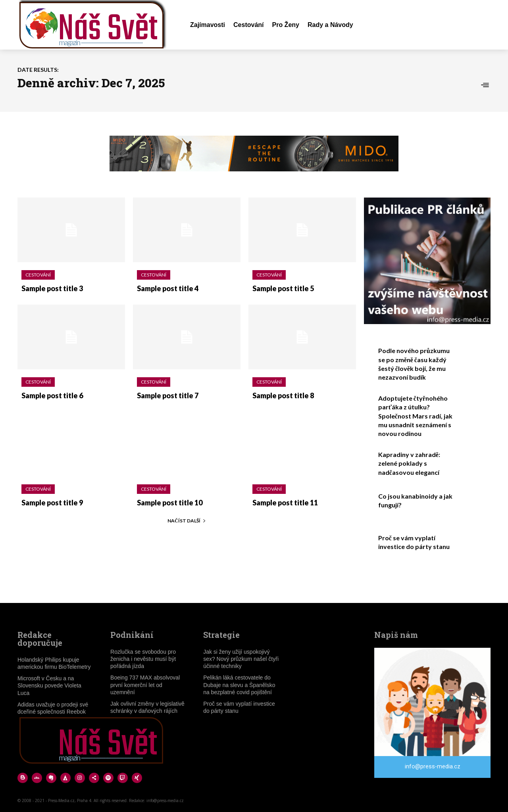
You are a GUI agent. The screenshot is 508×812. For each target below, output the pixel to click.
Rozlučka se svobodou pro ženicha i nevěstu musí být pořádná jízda (143, 659)
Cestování (38, 275)
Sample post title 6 (52, 395)
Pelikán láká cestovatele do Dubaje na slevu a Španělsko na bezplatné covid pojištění (239, 685)
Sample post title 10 (170, 503)
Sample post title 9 (52, 503)
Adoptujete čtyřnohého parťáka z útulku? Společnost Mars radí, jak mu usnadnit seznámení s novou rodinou (415, 416)
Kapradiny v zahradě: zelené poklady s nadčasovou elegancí (409, 463)
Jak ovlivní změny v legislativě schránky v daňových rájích (147, 707)
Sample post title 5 (283, 288)
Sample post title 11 (285, 503)
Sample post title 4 (168, 288)
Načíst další (187, 521)
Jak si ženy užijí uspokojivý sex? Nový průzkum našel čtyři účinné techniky (241, 659)
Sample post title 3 (52, 288)
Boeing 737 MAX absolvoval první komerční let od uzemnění (145, 685)
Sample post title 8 (283, 395)
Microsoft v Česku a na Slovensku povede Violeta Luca (49, 685)
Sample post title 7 (168, 395)
